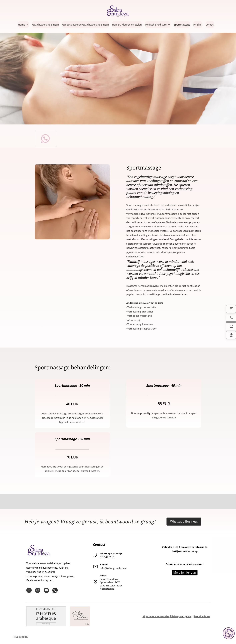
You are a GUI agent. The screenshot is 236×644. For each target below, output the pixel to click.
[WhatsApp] (231, 311)
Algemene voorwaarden (156, 616)
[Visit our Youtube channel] (46, 590)
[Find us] (231, 337)
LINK (177, 547)
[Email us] (231, 328)
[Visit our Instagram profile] (38, 590)
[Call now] (231, 319)
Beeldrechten (202, 616)
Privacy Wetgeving (182, 616)
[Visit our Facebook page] (29, 590)
